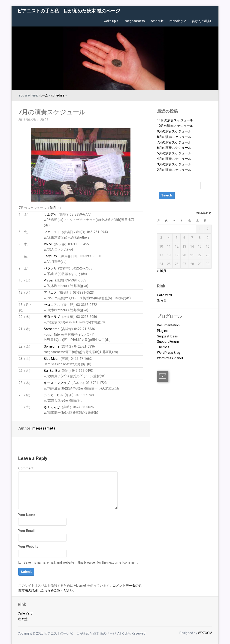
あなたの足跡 (202, 21)
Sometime (52, 329)
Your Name (27, 515)
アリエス (50, 293)
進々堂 (162, 301)
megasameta (135, 21)
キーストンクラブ (57, 383)
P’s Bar (49, 280)
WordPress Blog (169, 353)
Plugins (162, 331)
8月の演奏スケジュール (174, 137)
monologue (178, 21)
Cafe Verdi (165, 295)
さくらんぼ (52, 407)
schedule (157, 21)
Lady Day (50, 256)
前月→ (54, 208)
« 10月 (162, 271)
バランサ (50, 268)
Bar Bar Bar (52, 371)
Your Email (26, 531)
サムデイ (50, 214)
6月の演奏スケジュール (174, 148)
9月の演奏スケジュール (174, 131)
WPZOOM (205, 633)
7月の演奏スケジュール (52, 112)
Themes (163, 347)
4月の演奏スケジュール (174, 159)
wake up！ (111, 21)
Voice (48, 244)
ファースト (52, 232)
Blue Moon (52, 359)
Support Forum (168, 342)
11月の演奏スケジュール (175, 120)
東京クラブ (52, 317)
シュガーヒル (54, 395)
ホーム (43, 95)
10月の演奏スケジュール (175, 126)
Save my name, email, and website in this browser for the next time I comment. (81, 562)
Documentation (168, 325)
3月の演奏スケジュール (174, 164)
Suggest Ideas (167, 336)
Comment (26, 468)
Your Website (28, 547)
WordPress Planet (170, 358)
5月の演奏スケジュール (174, 153)
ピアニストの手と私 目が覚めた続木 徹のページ (69, 11)
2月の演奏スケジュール (174, 170)
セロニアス (52, 305)
